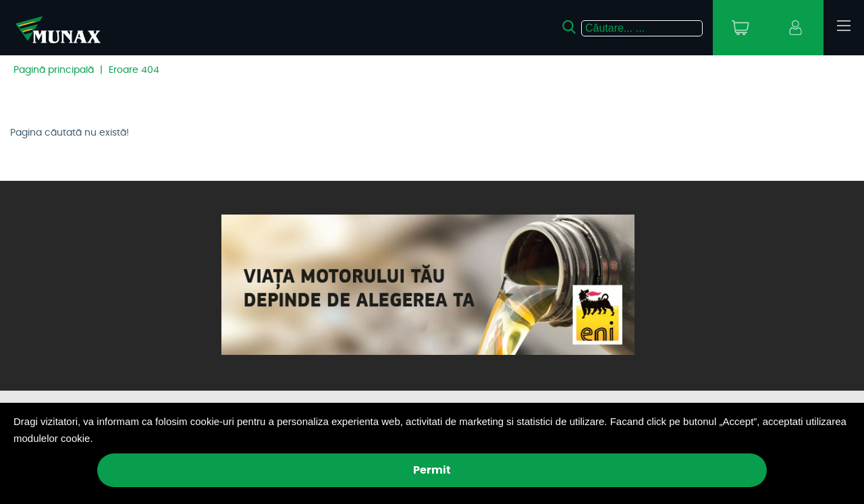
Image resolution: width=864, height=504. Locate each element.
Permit (432, 470)
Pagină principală (54, 70)
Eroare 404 (134, 70)
